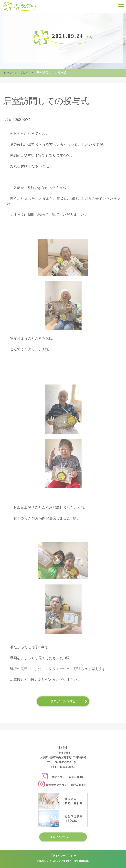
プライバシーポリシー (63, 856)
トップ (8, 73)
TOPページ (60, 837)
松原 (8, 120)
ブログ (24, 73)
